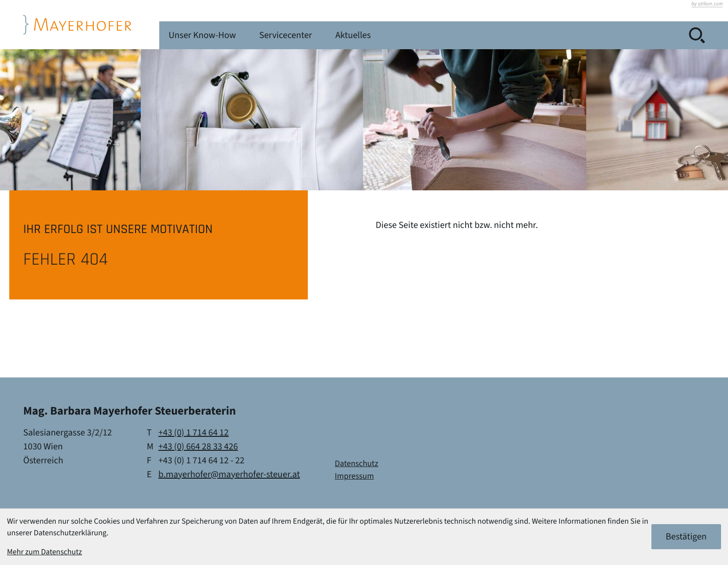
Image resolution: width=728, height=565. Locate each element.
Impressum (354, 477)
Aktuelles (500, 35)
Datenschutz (357, 464)
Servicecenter (429, 35)
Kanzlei (194, 35)
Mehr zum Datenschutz (45, 552)
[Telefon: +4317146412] (193, 433)
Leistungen (258, 35)
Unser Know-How (341, 35)
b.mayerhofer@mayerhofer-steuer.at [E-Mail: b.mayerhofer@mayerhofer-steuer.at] (229, 474)
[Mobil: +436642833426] (198, 447)
